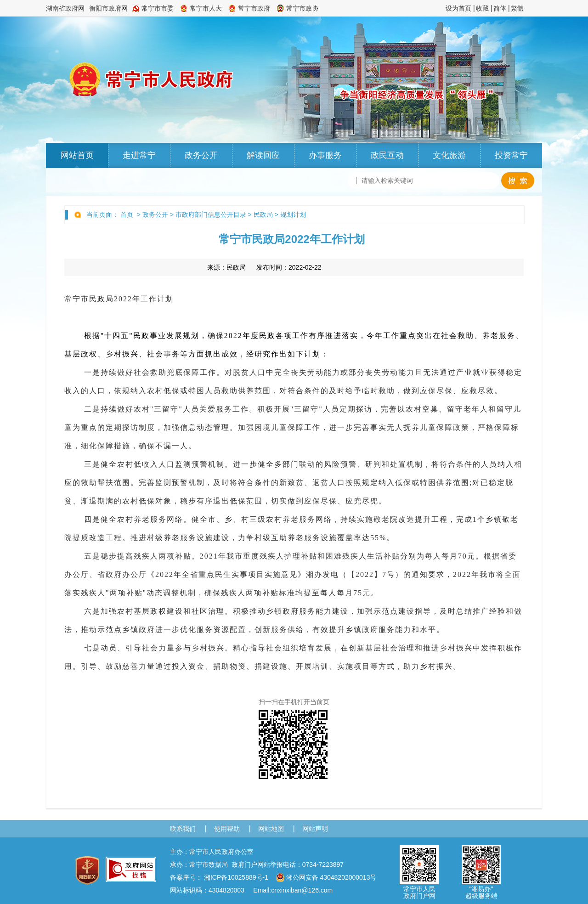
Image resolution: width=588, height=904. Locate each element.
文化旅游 (449, 155)
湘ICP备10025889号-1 (236, 877)
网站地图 (271, 829)
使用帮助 (227, 829)
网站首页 (77, 155)
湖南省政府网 (65, 8)
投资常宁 (511, 155)
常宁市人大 (206, 8)
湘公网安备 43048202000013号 (326, 877)
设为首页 (458, 8)
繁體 (517, 8)
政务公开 (201, 155)
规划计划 (293, 215)
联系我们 (183, 829)
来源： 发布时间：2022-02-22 (264, 267)
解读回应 (263, 155)
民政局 (263, 215)
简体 (500, 8)
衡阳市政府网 (108, 8)
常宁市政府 (254, 8)
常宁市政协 (302, 8)
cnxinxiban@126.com (302, 890)
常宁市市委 (158, 8)
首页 (127, 215)
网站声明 (315, 829)
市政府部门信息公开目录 (211, 215)
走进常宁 (139, 155)
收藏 (482, 8)
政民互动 (387, 155)
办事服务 (325, 155)
